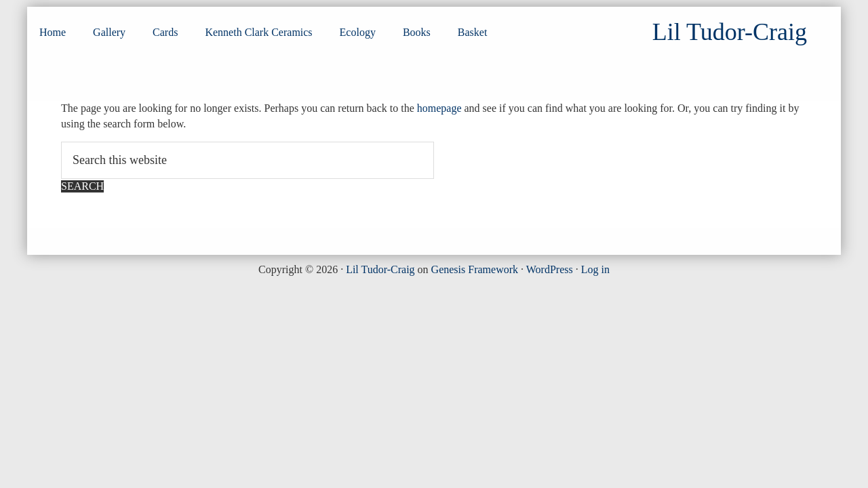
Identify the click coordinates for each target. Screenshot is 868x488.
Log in (595, 269)
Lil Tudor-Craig (380, 269)
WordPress (550, 269)
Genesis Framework (475, 269)
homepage (439, 108)
